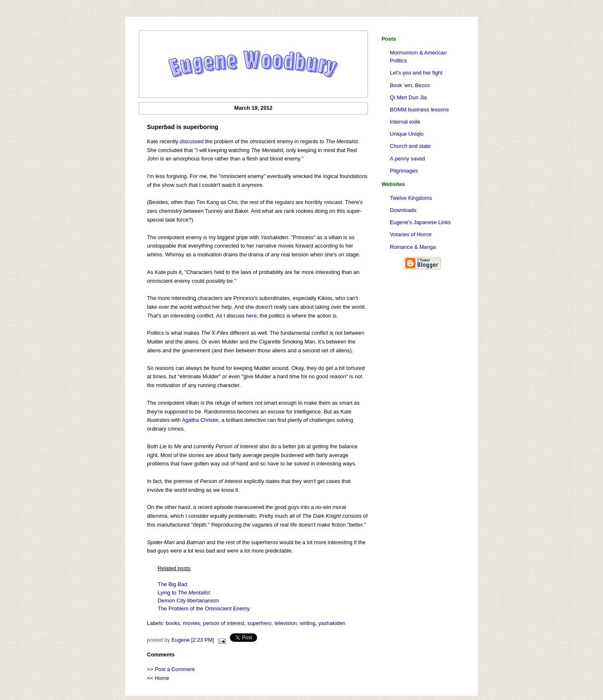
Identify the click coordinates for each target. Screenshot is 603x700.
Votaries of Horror (411, 234)
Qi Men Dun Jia (408, 97)
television (286, 623)
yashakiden (332, 623)
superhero (260, 623)
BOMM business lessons (419, 110)
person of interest (224, 623)
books (173, 623)
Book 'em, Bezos (410, 85)
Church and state (410, 146)
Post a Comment (175, 669)
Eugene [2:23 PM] (192, 640)
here (251, 316)
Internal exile (405, 122)
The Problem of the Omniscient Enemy (204, 608)
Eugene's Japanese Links (420, 222)
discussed (192, 141)
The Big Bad (173, 584)
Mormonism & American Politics (418, 57)
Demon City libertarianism (189, 601)
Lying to (184, 593)
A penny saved (407, 159)
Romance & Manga (413, 247)
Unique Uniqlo (407, 134)
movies (192, 623)
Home (162, 678)
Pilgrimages (404, 171)
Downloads (403, 210)
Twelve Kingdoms (411, 198)
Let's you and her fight (416, 73)
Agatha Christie (200, 420)
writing (308, 623)
